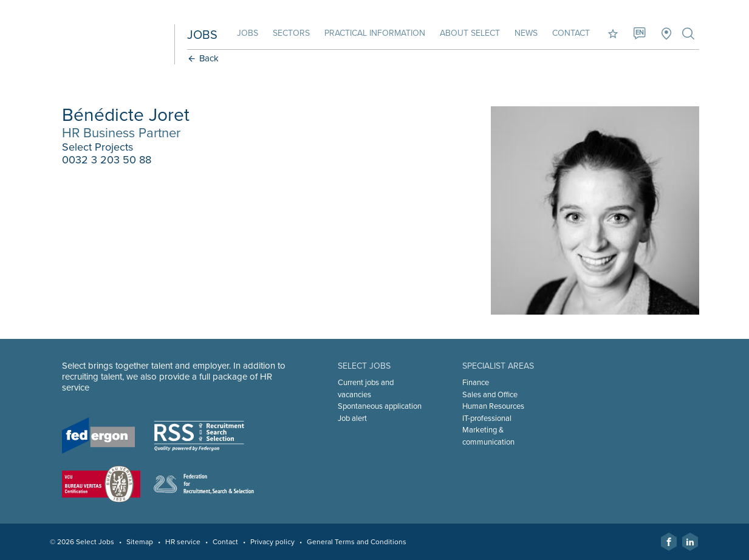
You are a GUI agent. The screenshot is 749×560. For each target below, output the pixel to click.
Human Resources (493, 406)
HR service (183, 542)
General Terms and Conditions (357, 542)
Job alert (352, 418)
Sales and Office (490, 395)
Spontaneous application (380, 406)
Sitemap (140, 542)
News (526, 33)
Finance (476, 383)
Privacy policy (272, 542)
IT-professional (487, 418)
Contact (571, 33)
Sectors (291, 33)
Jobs (248, 33)
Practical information (375, 33)
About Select (470, 33)
